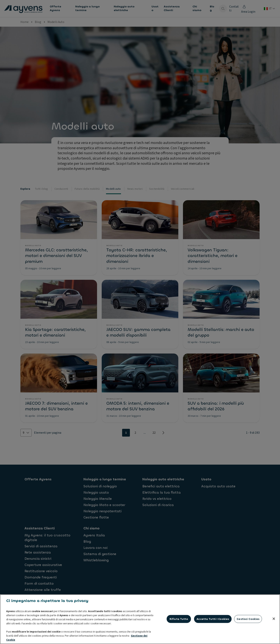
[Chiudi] (274, 638)
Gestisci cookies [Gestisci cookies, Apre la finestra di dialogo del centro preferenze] (248, 638)
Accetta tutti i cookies (213, 638)
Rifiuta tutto (179, 638)
